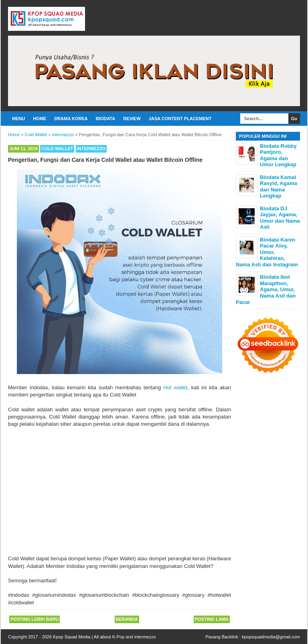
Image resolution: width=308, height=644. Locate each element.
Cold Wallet (57, 149)
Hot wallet (175, 387)
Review (132, 119)
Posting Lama (212, 619)
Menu (18, 119)
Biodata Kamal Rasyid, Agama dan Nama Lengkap (279, 187)
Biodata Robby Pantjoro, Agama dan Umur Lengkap (278, 155)
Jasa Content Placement (180, 119)
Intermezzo (91, 149)
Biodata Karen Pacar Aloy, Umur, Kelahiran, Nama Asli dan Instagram (267, 252)
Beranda (127, 619)
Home (40, 119)
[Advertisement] (120, 495)
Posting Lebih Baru (34, 619)
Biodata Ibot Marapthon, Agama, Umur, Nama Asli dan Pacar (266, 289)
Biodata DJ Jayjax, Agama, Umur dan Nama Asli (280, 218)
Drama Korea (71, 119)
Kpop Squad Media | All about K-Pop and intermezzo (104, 637)
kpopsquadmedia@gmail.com (271, 637)
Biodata (105, 119)
